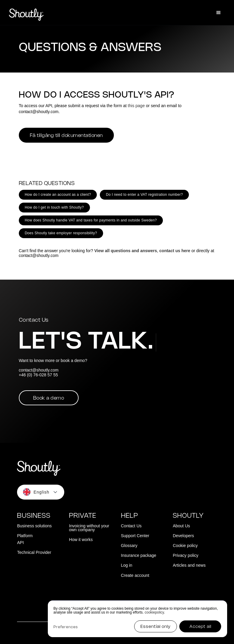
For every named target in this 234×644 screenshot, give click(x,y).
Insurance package (139, 556)
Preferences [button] (66, 627)
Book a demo (49, 398)
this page (136, 106)
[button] (218, 13)
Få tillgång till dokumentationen (66, 136)
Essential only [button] (156, 627)
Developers (183, 536)
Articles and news (189, 565)
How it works (81, 540)
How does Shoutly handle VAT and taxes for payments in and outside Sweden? (91, 220)
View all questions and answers (126, 251)
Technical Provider (34, 553)
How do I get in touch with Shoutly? (54, 207)
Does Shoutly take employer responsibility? (61, 233)
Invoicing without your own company (89, 528)
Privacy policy (186, 556)
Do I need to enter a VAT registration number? (144, 195)
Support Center (135, 536)
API (20, 543)
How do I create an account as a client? (58, 195)
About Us (181, 526)
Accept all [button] (200, 627)
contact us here (175, 251)
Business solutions (34, 526)
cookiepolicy (154, 612)
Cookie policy (185, 546)
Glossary (129, 546)
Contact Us (131, 526)
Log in (127, 565)
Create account (135, 576)
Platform (25, 536)
